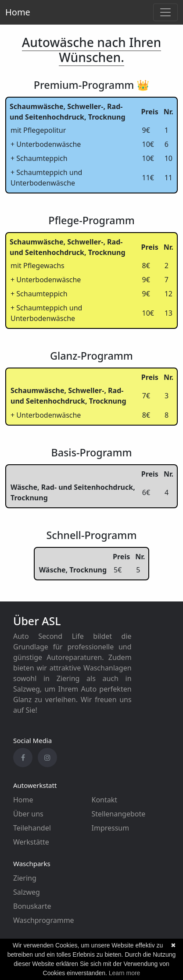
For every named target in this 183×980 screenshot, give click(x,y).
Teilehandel (32, 828)
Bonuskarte (32, 906)
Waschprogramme (44, 920)
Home (18, 12)
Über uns (28, 814)
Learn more (125, 973)
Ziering (25, 878)
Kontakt (105, 800)
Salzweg (27, 892)
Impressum (111, 828)
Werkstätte (31, 842)
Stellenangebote (119, 814)
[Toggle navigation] (165, 12)
